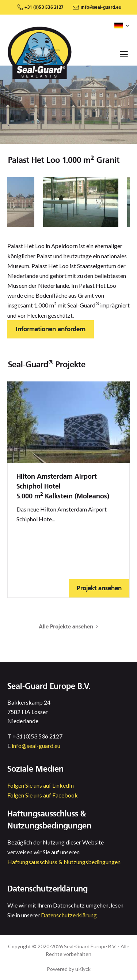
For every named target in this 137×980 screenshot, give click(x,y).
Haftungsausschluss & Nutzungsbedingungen (64, 862)
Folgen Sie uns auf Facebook (43, 795)
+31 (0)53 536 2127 (44, 7)
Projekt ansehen (99, 588)
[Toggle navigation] (124, 54)
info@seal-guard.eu (101, 7)
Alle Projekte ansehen (68, 627)
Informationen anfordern (51, 329)
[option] (81, 202)
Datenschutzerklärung (69, 915)
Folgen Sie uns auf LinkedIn (41, 785)
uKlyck (83, 969)
